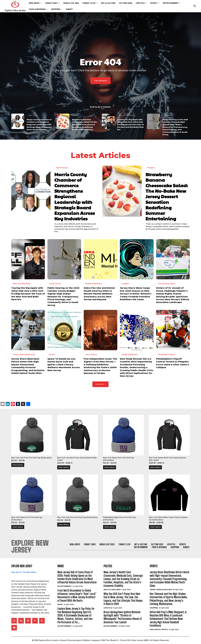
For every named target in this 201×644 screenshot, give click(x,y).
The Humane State (166, 284)
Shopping (154, 608)
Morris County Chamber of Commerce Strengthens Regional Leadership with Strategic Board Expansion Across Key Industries (39, 124)
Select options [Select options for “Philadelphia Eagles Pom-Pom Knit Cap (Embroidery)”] (110, 527)
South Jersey (169, 115)
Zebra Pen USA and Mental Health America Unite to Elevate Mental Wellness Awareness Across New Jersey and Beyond (99, 294)
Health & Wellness (94, 284)
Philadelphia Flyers (167, 354)
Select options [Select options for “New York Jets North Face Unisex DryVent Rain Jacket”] (64, 467)
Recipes (76, 115)
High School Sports (159, 630)
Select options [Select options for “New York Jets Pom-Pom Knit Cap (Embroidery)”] (18, 465)
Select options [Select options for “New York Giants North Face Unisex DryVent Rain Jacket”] (155, 467)
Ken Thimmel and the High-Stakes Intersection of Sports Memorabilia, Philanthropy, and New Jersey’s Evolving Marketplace (169, 599)
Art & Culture (91, 354)
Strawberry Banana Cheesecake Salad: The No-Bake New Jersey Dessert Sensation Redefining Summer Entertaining (85, 124)
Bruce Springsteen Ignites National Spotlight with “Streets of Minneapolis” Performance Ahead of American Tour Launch (123, 617)
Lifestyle (108, 608)
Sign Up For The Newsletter (24, 572)
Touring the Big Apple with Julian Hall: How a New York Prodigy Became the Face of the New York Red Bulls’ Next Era (130, 124)
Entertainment (65, 586)
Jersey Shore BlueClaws (24, 354)
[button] (195, 6)
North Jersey (33, 115)
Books (52, 354)
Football (125, 284)
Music (60, 605)
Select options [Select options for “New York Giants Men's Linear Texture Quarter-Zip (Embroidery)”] (155, 527)
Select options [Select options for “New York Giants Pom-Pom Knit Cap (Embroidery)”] (110, 467)
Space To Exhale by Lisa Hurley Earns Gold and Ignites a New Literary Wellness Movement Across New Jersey (64, 365)
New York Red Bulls (126, 115)
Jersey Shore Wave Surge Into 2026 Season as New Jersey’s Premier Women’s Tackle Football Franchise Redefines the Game (136, 294)
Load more (100, 384)
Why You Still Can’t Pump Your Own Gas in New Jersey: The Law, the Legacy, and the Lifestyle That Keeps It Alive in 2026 (123, 599)
